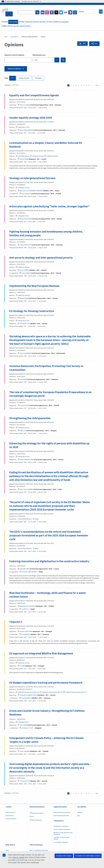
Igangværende (24, 78)
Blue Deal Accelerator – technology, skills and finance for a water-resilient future (48, 596)
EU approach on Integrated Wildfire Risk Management (41, 654)
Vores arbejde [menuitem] (13, 22)
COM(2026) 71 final (22, 216)
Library (32, 817)
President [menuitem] (50, 22)
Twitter (56, 12)
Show (6, 78)
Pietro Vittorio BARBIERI (26, 490)
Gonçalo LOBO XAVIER (25, 632)
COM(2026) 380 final (22, 156)
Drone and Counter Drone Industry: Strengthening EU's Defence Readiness (47, 714)
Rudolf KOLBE (23, 299)
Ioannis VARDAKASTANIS (26, 460)
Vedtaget (39, 78)
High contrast (70, 12)
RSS (84, 43)
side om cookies (19, 857)
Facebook (52, 12)
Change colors (75, 12)
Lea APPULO (24, 610)
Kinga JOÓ (22, 431)
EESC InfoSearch (36, 821)
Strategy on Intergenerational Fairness (32, 178)
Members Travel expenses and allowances (63, 835)
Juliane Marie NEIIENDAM (26, 130)
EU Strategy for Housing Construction (32, 311)
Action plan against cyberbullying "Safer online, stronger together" (50, 207)
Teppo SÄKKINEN (24, 752)
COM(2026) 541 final (22, 457)
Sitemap (80, 814)
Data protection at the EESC (62, 814)
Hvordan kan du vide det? (31, 1)
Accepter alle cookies (64, 856)
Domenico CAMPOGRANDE (28, 573)
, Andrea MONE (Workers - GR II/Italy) (28, 520)
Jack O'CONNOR (23, 270)
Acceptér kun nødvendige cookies (88, 856)
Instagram (47, 12)
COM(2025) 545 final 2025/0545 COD (27, 693)
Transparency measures (61, 827)
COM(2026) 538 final (22, 267)
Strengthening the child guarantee (30, 419)
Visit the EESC (10, 817)
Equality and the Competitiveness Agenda (34, 95)
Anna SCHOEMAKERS (25, 354)
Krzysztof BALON (25, 194)
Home (6, 37)
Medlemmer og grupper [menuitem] (61, 22)
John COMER (22, 726)
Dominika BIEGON (26, 699)
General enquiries (11, 820)
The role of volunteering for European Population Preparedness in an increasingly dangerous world (50, 394)
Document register (37, 814)
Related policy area (39, 55)
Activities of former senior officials (62, 839)
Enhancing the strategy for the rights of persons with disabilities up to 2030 (49, 446)
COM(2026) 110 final (22, 188)
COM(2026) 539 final (22, 428)
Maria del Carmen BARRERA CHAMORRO (30, 191)
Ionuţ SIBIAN (22, 380)
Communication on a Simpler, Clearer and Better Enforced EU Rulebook (46, 145)
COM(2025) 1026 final (23, 296)
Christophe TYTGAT (26, 729)
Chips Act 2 (16, 623)
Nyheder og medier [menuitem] (40, 22)
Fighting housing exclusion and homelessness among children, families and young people (46, 234)
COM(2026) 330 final (22, 664)
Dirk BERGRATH (25, 635)
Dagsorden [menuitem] (29, 22)
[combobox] (46, 60)
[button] (94, 44)
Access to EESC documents (62, 830)
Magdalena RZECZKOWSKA (27, 607)
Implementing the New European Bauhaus (34, 286)
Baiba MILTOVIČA (24, 570)
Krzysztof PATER (23, 406)
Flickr (66, 12)
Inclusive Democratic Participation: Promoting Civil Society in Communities (46, 368)
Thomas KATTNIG (24, 324)
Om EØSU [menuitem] (5, 22)
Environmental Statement (61, 817)
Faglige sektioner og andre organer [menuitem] (13, 26)
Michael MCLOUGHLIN (25, 219)
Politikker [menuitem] (22, 22)
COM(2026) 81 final (22, 723)
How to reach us (10, 814)
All (13, 78)
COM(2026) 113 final (22, 127)
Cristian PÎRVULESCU (25, 245)
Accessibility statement (61, 843)
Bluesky (61, 12)
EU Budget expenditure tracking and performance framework (46, 684)
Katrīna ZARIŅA (23, 159)
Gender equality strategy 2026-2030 (31, 118)
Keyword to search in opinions (14, 55)
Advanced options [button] (14, 69)
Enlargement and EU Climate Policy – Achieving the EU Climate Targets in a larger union (46, 741)
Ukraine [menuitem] (28, 26)
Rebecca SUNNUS (24, 105)
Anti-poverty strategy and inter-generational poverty (41, 258)
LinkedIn (43, 12)
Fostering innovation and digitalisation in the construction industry (49, 562)
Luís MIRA (21, 667)
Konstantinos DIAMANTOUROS (27, 696)
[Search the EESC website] (27, 12)
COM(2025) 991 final (22, 321)
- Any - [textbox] (36, 60)
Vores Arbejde (14, 37)
